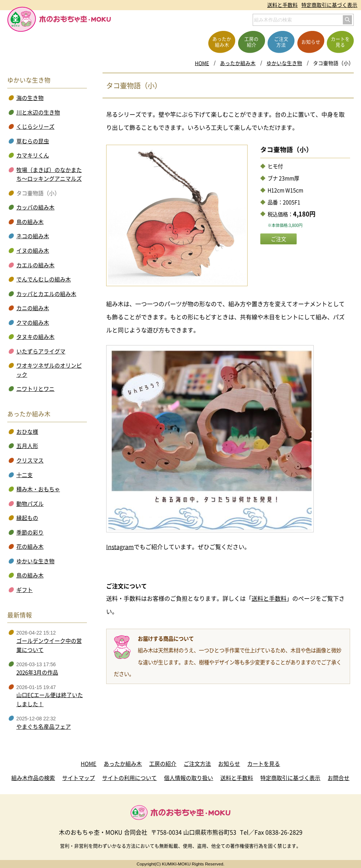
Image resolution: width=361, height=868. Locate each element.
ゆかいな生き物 (284, 63)
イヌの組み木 (33, 251)
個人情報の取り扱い (188, 778)
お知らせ (229, 764)
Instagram (120, 547)
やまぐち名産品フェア (44, 727)
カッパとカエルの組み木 (46, 294)
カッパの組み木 (35, 207)
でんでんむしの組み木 (44, 279)
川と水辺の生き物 (38, 112)
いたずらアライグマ (41, 351)
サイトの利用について (129, 778)
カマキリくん (33, 155)
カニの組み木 (33, 308)
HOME (202, 63)
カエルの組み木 (35, 265)
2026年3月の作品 (37, 672)
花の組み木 (30, 547)
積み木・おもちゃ (38, 489)
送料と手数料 (282, 5)
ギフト (25, 590)
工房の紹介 (163, 764)
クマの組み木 (33, 323)
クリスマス (30, 460)
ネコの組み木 (33, 236)
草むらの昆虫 (33, 141)
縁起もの (27, 518)
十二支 (25, 475)
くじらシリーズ (35, 127)
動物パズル (30, 504)
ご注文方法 (197, 764)
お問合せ (338, 778)
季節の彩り (30, 532)
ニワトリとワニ (35, 389)
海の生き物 (30, 98)
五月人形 (27, 446)
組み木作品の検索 (33, 778)
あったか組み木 (238, 63)
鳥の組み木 (30, 222)
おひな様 (27, 432)
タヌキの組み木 (35, 337)
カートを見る (264, 764)
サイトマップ (79, 778)
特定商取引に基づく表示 (329, 5)
